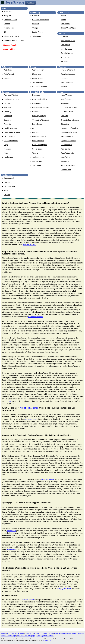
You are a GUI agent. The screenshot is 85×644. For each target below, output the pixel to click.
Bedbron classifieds (36, 317)
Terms (51, 633)
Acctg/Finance (66, 95)
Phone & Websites (11, 36)
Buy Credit (29, 633)
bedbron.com (47, 640)
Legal (6, 145)
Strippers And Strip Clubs (14, 40)
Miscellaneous (66, 49)
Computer (8, 116)
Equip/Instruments (68, 74)
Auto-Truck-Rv (10, 74)
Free (34, 128)
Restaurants (65, 24)
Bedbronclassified (27, 600)
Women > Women (40, 86)
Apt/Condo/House (68, 41)
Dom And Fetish (10, 20)
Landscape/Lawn (11, 141)
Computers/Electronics (41, 120)
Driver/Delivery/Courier (70, 120)
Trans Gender (38, 82)
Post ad (30, 3)
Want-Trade (37, 161)
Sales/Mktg (65, 157)
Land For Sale (10, 186)
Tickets (35, 153)
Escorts (7, 24)
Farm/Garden (38, 124)
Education (65, 124)
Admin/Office (66, 103)
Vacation (64, 61)
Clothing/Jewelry (39, 116)
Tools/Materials (38, 157)
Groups (35, 28)
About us (10, 633)
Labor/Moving (9, 136)
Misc (6, 191)
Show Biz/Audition (68, 165)
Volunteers (37, 36)
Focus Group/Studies (69, 128)
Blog (56, 633)
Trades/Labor (66, 170)
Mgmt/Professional (68, 141)
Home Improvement (12, 132)
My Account (19, 633)
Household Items (39, 136)
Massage (8, 149)
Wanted (7, 195)
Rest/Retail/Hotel (67, 153)
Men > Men (37, 74)
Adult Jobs (8, 11)
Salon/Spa (65, 161)
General (36, 24)
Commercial (65, 45)
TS (5, 32)
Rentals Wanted (67, 53)
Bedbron (8, 401)
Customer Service (68, 112)
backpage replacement (45, 636)
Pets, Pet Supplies (40, 145)
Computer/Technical (69, 107)
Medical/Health (67, 136)
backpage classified (64, 589)
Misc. (6, 153)
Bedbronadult (12, 550)
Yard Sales (37, 165)
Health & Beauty (10, 128)
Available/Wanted (68, 70)
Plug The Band (67, 82)
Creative (7, 120)
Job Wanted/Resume (69, 132)
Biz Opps (8, 103)
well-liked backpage (29, 408)
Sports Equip (38, 149)
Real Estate (9, 157)
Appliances (37, 103)
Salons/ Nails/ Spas (68, 28)
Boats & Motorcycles (41, 107)
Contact (37, 633)
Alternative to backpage (68, 633)
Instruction (65, 78)
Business (8, 107)
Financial (8, 124)
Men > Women (38, 78)
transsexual (11, 531)
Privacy (44, 633)
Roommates (65, 57)
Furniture (36, 132)
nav (2, 3)
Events (63, 20)
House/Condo (9, 182)
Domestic (64, 116)
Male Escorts (9, 28)
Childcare (36, 16)
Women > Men (38, 70)
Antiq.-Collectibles (40, 99)
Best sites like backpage (26, 636)
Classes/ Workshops (41, 20)
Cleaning (8, 112)
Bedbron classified (29, 245)
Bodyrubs (8, 16)
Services (7, 78)
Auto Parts (8, 70)
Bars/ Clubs (65, 16)
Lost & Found (38, 32)
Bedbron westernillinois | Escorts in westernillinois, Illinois (60, 8)
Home (3, 633)
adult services (30, 419)
